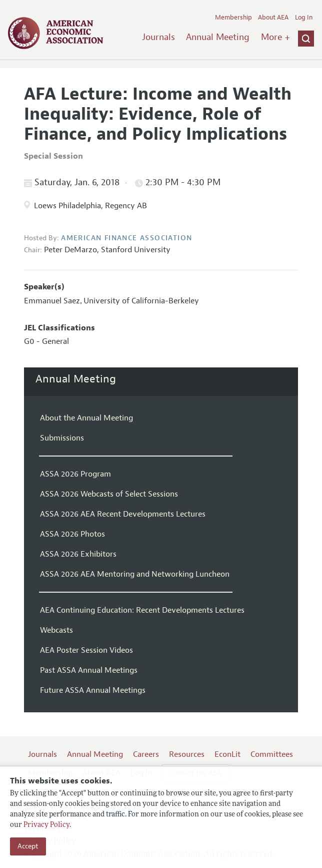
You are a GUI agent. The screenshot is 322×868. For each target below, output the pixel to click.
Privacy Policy (46, 825)
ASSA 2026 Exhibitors (78, 554)
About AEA (273, 18)
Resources (187, 754)
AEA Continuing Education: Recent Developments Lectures (142, 610)
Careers (146, 754)
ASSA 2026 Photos (72, 534)
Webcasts (56, 630)
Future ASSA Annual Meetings (93, 690)
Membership (233, 18)
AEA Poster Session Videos (86, 650)
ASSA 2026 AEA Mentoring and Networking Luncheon (135, 574)
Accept (28, 846)
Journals (158, 37)
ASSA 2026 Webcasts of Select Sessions (109, 494)
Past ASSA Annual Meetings (89, 670)
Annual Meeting (218, 37)
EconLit (227, 754)
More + (275, 37)
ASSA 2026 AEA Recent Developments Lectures (123, 514)
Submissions (62, 438)
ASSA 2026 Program (75, 474)
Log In (304, 18)
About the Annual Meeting (86, 418)
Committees (272, 754)
